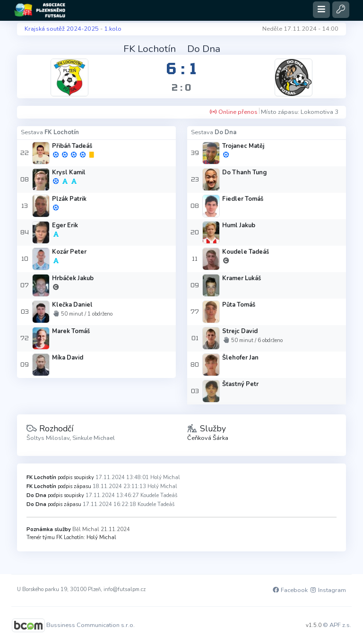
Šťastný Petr (240, 384)
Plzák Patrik (69, 199)
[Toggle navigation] (321, 10)
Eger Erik (65, 225)
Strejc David (240, 331)
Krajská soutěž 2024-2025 (62, 29)
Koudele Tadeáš (246, 252)
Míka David (68, 358)
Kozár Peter (69, 252)
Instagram (328, 590)
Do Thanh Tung (244, 172)
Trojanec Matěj (243, 146)
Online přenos (233, 112)
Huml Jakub (239, 225)
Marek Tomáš (71, 331)
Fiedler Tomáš (243, 199)
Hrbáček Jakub (73, 278)
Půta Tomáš (239, 305)
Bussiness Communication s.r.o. (91, 625)
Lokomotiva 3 (320, 112)
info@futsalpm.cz (125, 589)
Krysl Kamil (69, 172)
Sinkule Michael (94, 438)
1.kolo (113, 29)
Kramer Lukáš (242, 278)
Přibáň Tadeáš (72, 146)
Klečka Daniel (72, 305)
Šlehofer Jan (240, 358)
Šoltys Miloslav (48, 438)
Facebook (290, 590)
